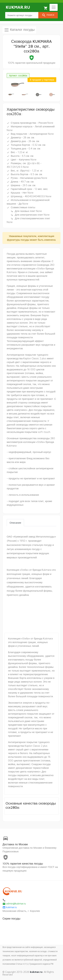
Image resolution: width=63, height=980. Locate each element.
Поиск (48, 15)
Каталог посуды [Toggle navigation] (19, 30)
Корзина (46, 8)
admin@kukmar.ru (14, 904)
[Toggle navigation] (54, 7)
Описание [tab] (15, 523)
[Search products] (22, 15)
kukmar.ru (10, 907)
